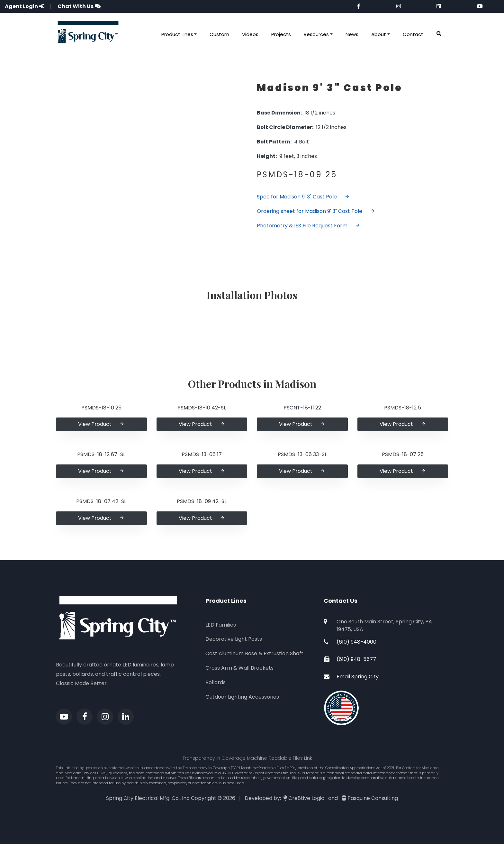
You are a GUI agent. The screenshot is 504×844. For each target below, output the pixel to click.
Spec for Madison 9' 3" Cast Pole (303, 197)
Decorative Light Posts (234, 639)
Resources (316, 34)
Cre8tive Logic (306, 798)
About (379, 34)
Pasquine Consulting (373, 798)
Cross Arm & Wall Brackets (239, 668)
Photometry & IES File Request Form (309, 226)
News (352, 34)
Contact (413, 34)
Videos (250, 34)
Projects (281, 34)
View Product (101, 424)
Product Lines (177, 34)
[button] (439, 34)
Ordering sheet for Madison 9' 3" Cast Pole (316, 211)
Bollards (216, 682)
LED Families (221, 625)
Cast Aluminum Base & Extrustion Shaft (254, 653)
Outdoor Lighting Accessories (242, 697)
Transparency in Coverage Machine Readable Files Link (247, 758)
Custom (219, 34)
